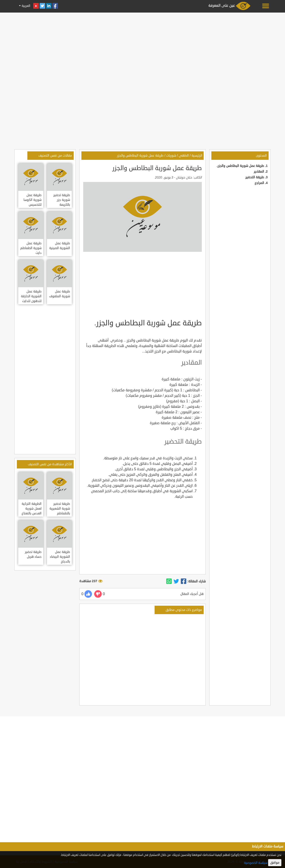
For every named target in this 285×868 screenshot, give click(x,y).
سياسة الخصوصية (256, 863)
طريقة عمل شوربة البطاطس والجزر (140, 156)
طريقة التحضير (255, 177)
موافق (275, 863)
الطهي (184, 156)
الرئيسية (197, 156)
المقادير (259, 172)
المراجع (259, 183)
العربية (26, 6)
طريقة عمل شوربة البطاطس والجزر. (240, 166)
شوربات (171, 156)
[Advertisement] (142, 46)
